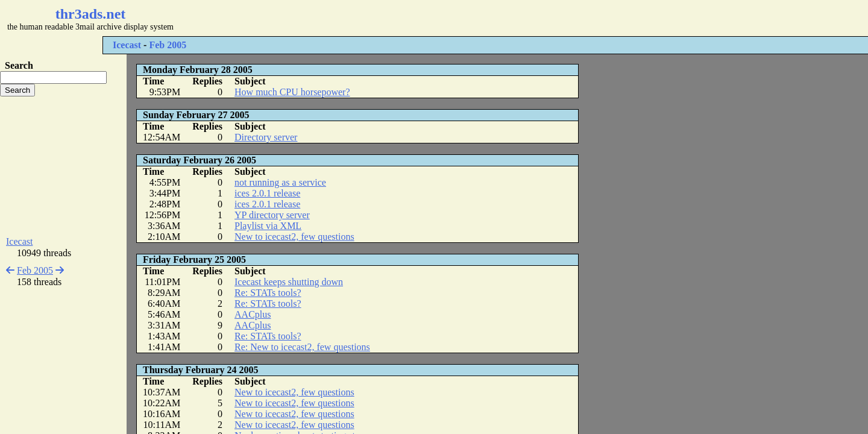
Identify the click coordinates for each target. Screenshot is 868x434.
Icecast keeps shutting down (289, 282)
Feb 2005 (168, 45)
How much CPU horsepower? (292, 92)
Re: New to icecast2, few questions (302, 347)
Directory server (266, 137)
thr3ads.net (91, 14)
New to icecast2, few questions (294, 237)
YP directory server (272, 215)
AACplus (253, 314)
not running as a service (280, 182)
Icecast (127, 45)
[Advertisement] (359, 18)
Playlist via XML (268, 226)
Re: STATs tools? (268, 293)
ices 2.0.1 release (267, 193)
